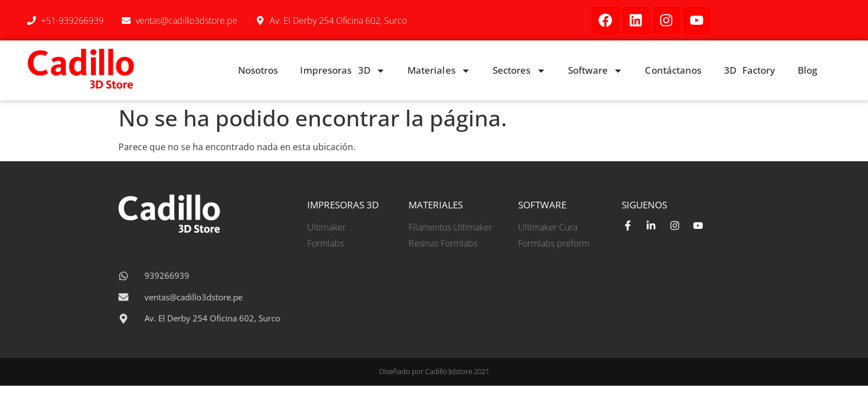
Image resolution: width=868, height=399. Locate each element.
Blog (807, 70)
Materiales (439, 71)
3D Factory (750, 70)
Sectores (519, 71)
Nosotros (258, 70)
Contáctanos (673, 70)
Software (596, 71)
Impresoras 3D (342, 71)
